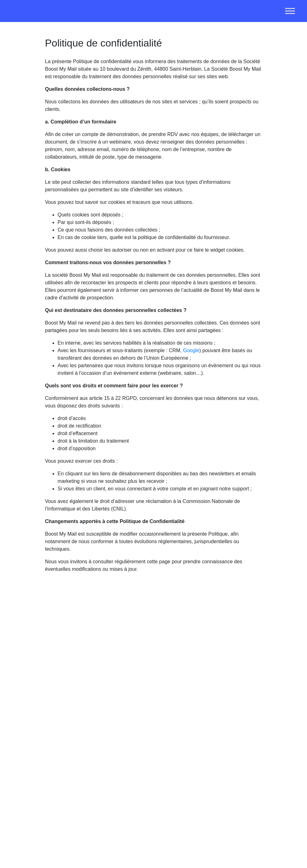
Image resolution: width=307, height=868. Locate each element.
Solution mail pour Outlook (159, 771)
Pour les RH (162, 745)
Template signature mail (202, 754)
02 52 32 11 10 (69, 784)
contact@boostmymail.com (75, 793)
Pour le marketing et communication (166, 727)
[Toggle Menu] (290, 11)
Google (191, 350)
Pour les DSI (163, 754)
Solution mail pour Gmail (159, 798)
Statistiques (119, 763)
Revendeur (204, 710)
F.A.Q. (198, 719)
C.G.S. (199, 789)
